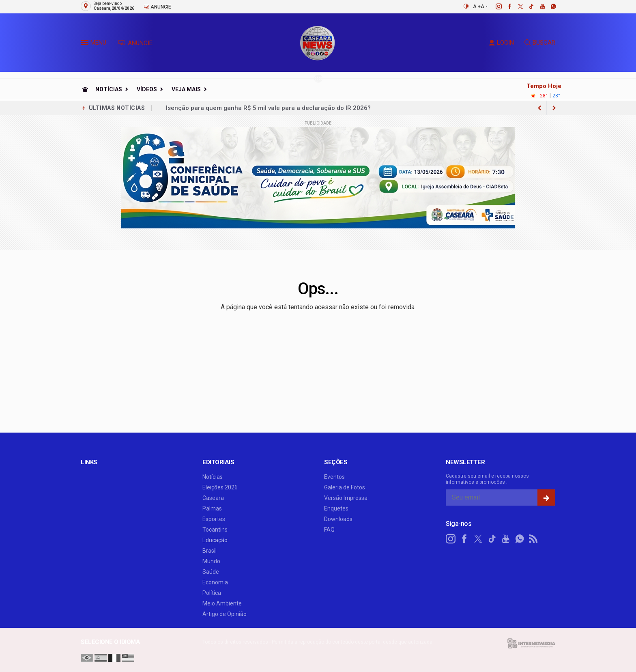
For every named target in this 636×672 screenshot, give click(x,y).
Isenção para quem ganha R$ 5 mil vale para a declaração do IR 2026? (268, 108)
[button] (86, 44)
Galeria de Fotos (345, 487)
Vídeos (147, 89)
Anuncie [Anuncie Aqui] (157, 7)
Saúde (211, 572)
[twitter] (516, 6)
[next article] (539, 108)
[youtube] (538, 6)
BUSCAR (540, 43)
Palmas (212, 508)
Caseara (213, 498)
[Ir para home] (85, 89)
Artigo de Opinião (225, 614)
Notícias (109, 89)
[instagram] (494, 6)
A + (477, 6)
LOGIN (501, 43)
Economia (215, 582)
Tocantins (215, 530)
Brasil (209, 551)
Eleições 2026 (220, 487)
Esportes (214, 519)
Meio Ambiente (222, 603)
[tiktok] (527, 6)
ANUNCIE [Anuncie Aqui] (135, 43)
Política (212, 593)
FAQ (329, 530)
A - (484, 6)
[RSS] (533, 539)
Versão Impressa (346, 498)
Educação (215, 540)
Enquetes (336, 508)
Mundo (211, 561)
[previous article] (554, 108)
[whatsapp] (549, 6)
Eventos (334, 477)
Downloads (338, 519)
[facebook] (505, 6)
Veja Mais (186, 89)
